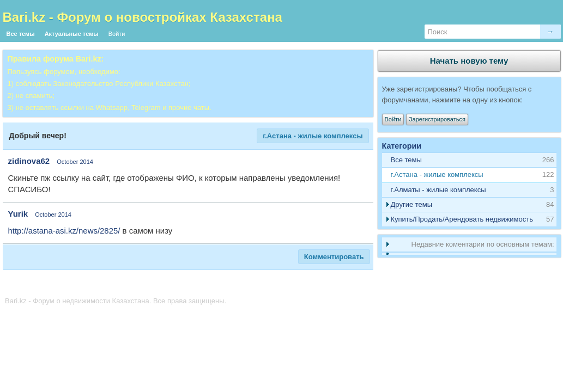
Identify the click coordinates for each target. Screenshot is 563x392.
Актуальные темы (72, 34)
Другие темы (412, 204)
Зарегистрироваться (437, 119)
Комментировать (334, 257)
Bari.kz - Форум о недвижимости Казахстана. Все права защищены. (116, 301)
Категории (402, 146)
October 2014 (75, 162)
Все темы (21, 34)
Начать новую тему (469, 61)
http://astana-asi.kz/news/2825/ (64, 231)
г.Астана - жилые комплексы (313, 136)
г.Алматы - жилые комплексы (438, 190)
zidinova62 (29, 161)
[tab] (469, 175)
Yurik (18, 214)
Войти (117, 34)
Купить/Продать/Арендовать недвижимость (462, 219)
